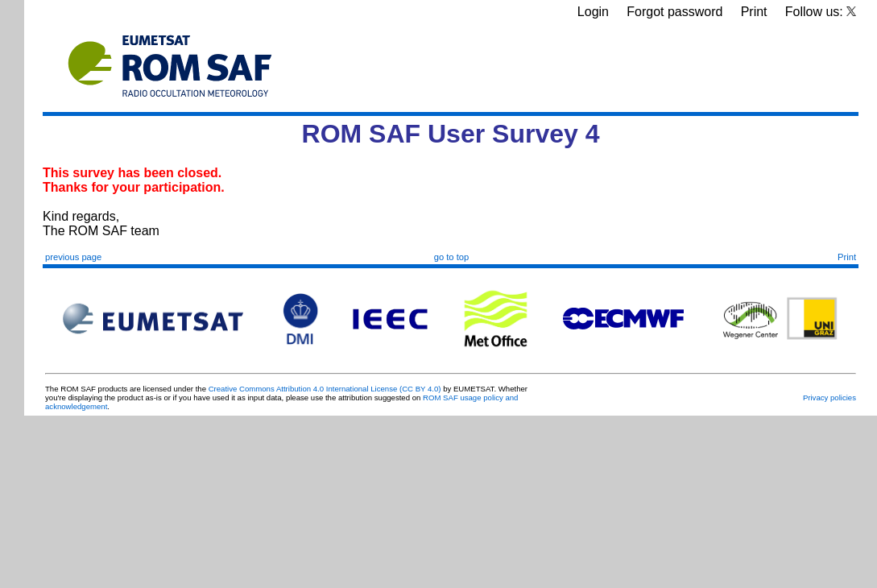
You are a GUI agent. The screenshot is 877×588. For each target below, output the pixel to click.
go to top (452, 257)
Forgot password (674, 12)
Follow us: (821, 12)
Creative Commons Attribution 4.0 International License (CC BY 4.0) (325, 389)
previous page (73, 257)
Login (593, 12)
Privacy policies (829, 398)
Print (754, 12)
